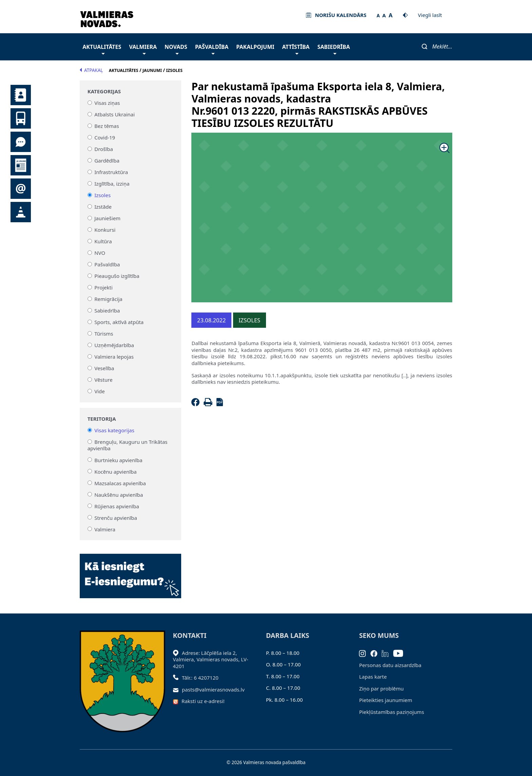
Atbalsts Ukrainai (115, 114)
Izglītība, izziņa (112, 184)
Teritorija (102, 419)
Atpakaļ (91, 70)
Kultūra (103, 241)
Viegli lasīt (430, 15)
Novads (176, 49)
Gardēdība (107, 160)
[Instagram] (365, 653)
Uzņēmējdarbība (114, 345)
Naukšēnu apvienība (119, 494)
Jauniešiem (107, 218)
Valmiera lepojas (114, 357)
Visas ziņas (107, 103)
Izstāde (103, 207)
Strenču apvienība (116, 517)
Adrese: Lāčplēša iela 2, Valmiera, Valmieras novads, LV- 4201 (211, 659)
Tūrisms (104, 334)
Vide (100, 391)
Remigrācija (108, 299)
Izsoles (102, 195)
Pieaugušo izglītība (117, 276)
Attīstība (296, 49)
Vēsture (103, 380)
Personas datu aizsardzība (390, 665)
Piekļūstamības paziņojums (391, 712)
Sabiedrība (334, 49)
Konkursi (105, 230)
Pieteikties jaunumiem (21, 189)
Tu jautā (21, 142)
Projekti (103, 287)
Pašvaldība (212, 49)
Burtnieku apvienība (118, 460)
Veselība (104, 368)
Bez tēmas (107, 126)
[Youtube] (401, 653)
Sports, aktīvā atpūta (119, 322)
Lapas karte (373, 677)
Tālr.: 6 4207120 (200, 678)
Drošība (104, 149)
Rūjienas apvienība (117, 506)
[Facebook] (197, 404)
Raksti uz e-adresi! (203, 701)
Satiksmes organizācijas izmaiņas (21, 212)
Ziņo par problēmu (381, 688)
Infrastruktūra (111, 172)
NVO (100, 253)
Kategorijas (104, 91)
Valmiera (143, 49)
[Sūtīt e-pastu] (178, 689)
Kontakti (21, 95)
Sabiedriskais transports (21, 118)
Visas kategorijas (114, 430)
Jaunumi (21, 165)
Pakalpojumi (255, 47)
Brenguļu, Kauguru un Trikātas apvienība (128, 445)
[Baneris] (130, 572)
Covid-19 (105, 137)
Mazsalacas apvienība (120, 483)
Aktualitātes (102, 49)
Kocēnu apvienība (116, 471)
